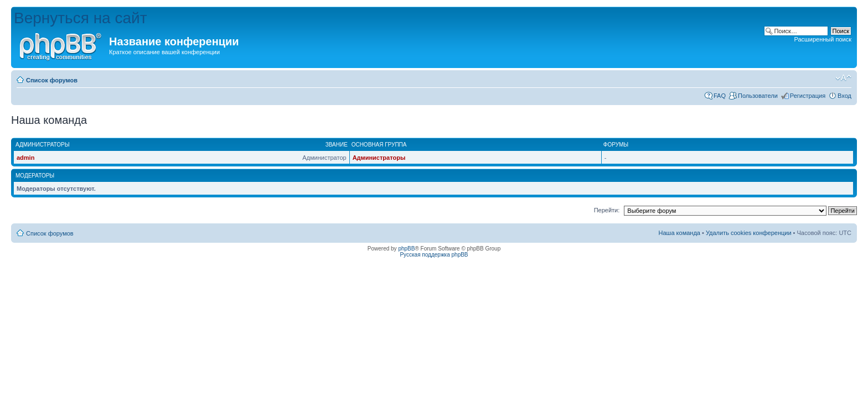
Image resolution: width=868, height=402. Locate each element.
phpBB (406, 249)
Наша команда (680, 233)
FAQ (720, 96)
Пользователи (758, 96)
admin (25, 158)
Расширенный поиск (823, 39)
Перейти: (607, 210)
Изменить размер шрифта (843, 78)
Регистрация (808, 96)
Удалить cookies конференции (749, 233)
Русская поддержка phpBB (434, 255)
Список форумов (52, 80)
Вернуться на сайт (81, 18)
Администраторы (379, 158)
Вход (844, 96)
